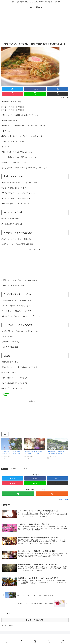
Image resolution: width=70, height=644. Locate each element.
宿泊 (26, 469)
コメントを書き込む (35, 620)
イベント (5, 469)
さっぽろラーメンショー (16, 469)
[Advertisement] (35, 26)
